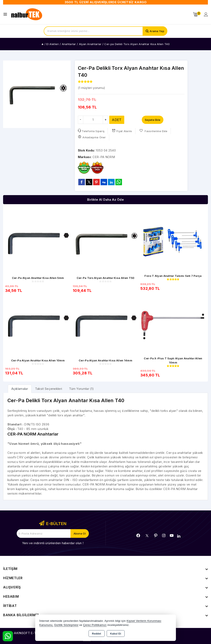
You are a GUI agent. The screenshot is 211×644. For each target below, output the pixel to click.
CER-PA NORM (104, 157)
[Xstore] (27, 14)
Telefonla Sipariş (91, 131)
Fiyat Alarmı (122, 131)
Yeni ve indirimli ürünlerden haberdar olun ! (53, 543)
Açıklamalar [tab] (20, 389)
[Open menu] (6, 14)
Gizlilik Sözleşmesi (66, 625)
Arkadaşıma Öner (92, 137)
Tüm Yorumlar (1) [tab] (81, 389)
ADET (117, 120)
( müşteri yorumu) (91, 88)
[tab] (20, 389)
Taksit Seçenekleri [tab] (49, 389)
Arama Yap (157, 31)
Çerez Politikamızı (95, 625)
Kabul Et (116, 634)
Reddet (96, 634)
